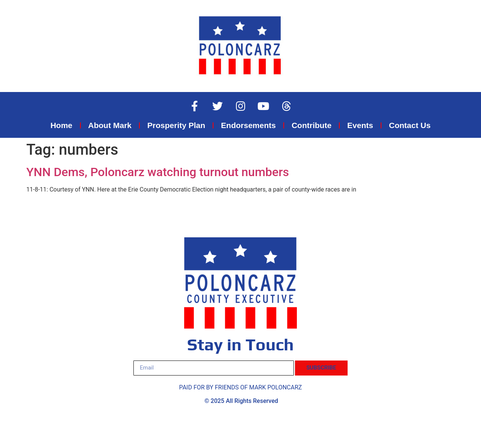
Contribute (312, 125)
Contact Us (410, 125)
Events (360, 125)
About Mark (110, 125)
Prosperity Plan (176, 125)
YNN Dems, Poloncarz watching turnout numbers (158, 172)
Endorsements (248, 125)
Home (61, 125)
